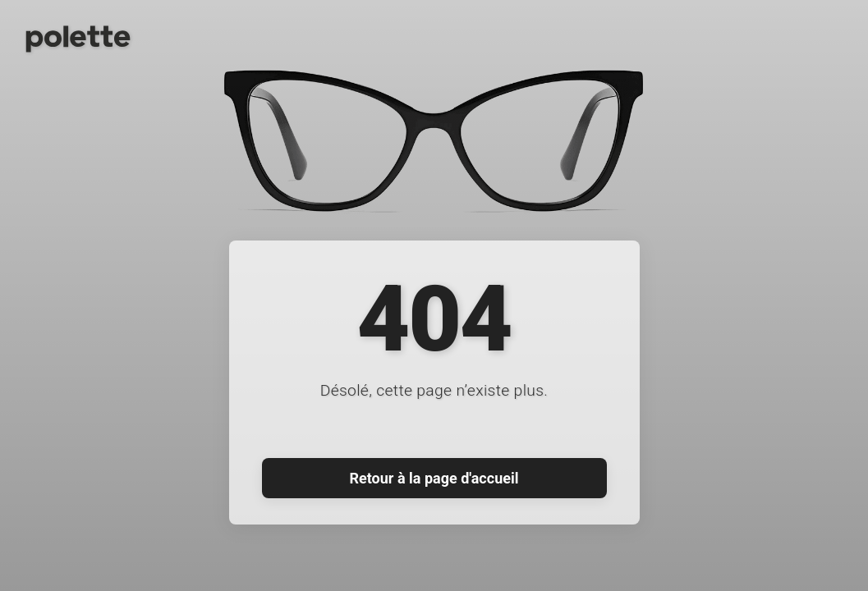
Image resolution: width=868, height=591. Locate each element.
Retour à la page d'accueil (434, 478)
